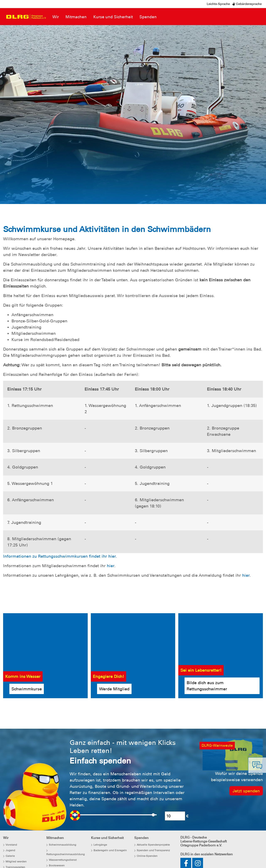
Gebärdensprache (247, 4)
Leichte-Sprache (218, 4)
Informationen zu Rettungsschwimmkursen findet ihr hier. (60, 556)
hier (111, 566)
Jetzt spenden (246, 791)
